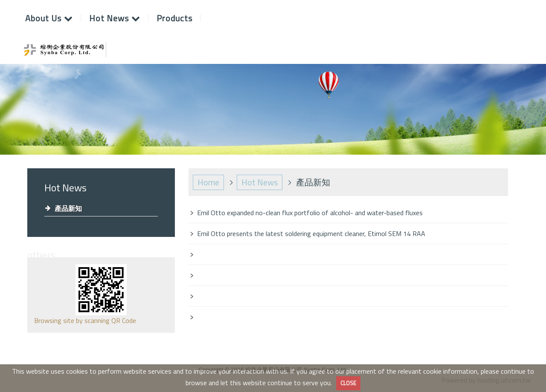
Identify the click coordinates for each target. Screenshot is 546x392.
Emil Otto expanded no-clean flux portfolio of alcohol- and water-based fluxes (310, 213)
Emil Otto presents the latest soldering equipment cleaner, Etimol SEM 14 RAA (311, 233)
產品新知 (68, 208)
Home (208, 182)
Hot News (260, 182)
